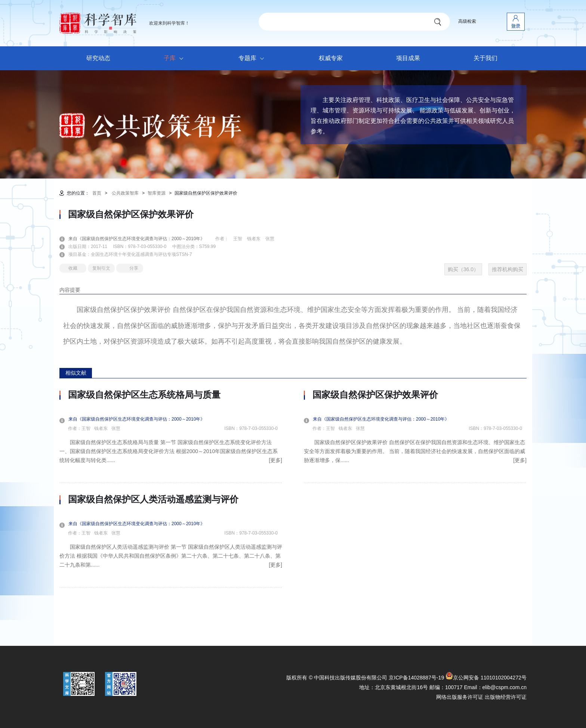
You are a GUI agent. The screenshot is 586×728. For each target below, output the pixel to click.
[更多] (275, 460)
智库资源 (157, 193)
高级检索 (467, 21)
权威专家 (331, 58)
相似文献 (76, 373)
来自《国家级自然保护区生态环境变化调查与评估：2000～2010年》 (141, 239)
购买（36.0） (463, 269)
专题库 (253, 59)
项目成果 (408, 58)
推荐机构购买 (508, 269)
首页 (97, 193)
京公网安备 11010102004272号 (486, 678)
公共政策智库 (125, 193)
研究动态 (98, 58)
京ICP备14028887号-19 (416, 678)
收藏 (73, 268)
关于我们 (485, 58)
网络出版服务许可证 (460, 697)
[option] (171, 489)
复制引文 (101, 268)
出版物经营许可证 (506, 697)
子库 (175, 59)
